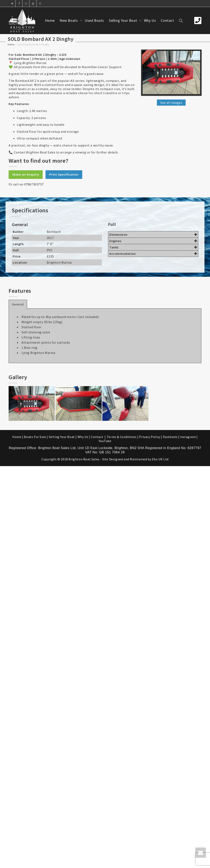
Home (50, 20)
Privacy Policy (150, 437)
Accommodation (153, 254)
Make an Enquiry (26, 174)
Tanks (153, 247)
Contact (167, 20)
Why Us (150, 20)
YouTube (105, 441)
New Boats (69, 20)
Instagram (188, 437)
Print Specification (64, 174)
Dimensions (153, 234)
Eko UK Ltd (160, 459)
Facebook (170, 437)
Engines (153, 241)
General (18, 304)
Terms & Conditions (122, 437)
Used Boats (94, 20)
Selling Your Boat (123, 20)
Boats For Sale (35, 437)
